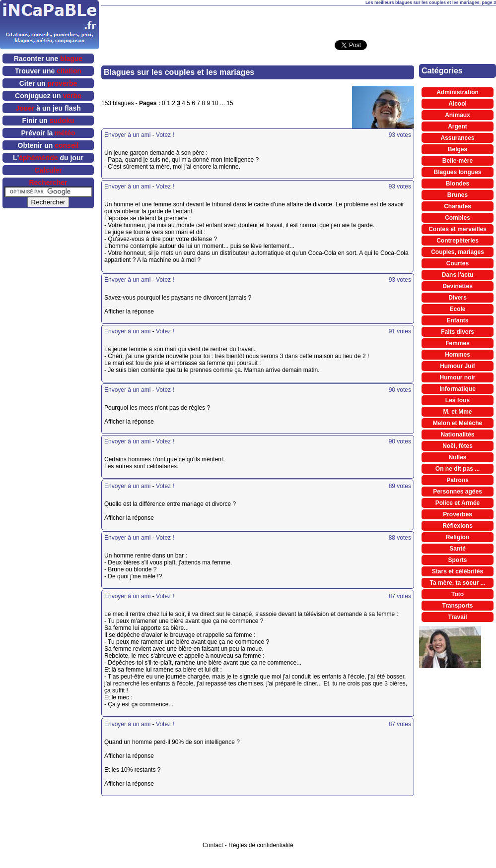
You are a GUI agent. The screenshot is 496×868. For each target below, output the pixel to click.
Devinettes (458, 286)
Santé (458, 549)
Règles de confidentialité (261, 845)
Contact (213, 845)
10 (215, 103)
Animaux (458, 115)
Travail (457, 617)
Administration (458, 92)
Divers (458, 298)
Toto (458, 594)
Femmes (458, 343)
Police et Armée (458, 503)
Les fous (458, 400)
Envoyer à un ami (127, 135)
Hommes (458, 355)
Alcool (458, 104)
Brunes (458, 195)
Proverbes (458, 514)
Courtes (458, 263)
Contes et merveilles (458, 229)
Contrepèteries (458, 241)
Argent (458, 126)
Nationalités (457, 434)
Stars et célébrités (458, 571)
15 (230, 103)
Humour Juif (458, 366)
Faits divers (458, 332)
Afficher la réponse (199, 311)
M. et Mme (457, 412)
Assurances (457, 138)
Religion (458, 537)
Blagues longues (457, 172)
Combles (458, 218)
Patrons (458, 480)
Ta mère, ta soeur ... (458, 583)
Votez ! (165, 135)
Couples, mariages (458, 252)
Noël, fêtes (458, 446)
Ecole (457, 309)
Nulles (457, 457)
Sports (457, 560)
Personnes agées (458, 492)
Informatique (458, 389)
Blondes (458, 184)
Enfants (457, 320)
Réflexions (458, 526)
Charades (458, 206)
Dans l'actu (458, 275)
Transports (457, 606)
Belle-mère (458, 161)
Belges (458, 149)
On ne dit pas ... (458, 469)
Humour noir (458, 377)
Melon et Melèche (458, 423)
